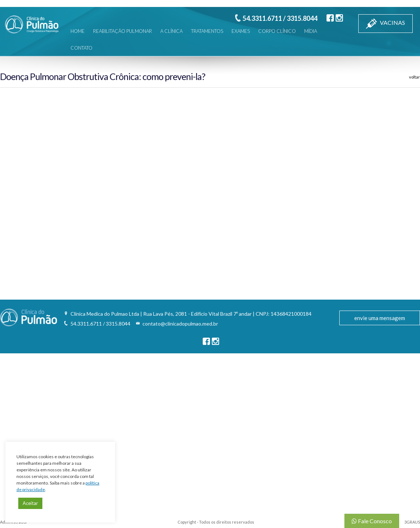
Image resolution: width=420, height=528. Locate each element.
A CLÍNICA (171, 31)
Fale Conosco (372, 521)
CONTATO (81, 48)
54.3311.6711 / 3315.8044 (280, 18)
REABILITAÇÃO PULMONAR (123, 31)
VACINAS (385, 24)
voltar (415, 77)
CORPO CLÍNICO (277, 31)
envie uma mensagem (380, 318)
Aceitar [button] (30, 503)
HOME (78, 31)
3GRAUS (412, 522)
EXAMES (241, 31)
